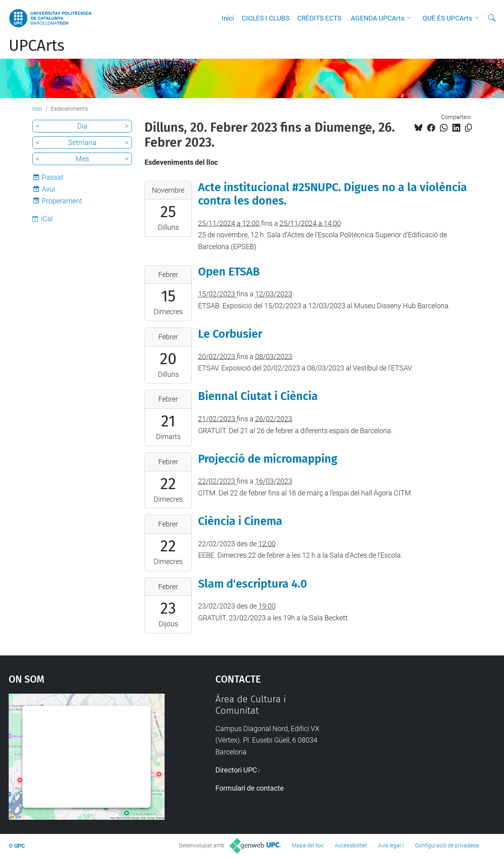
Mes (82, 159)
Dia (82, 126)
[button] (411, 18)
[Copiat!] (468, 128)
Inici (228, 18)
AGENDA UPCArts (378, 18)
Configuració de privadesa (447, 845)
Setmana (82, 142)
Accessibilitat (351, 845)
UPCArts (37, 46)
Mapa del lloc (308, 845)
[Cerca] (492, 18)
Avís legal (389, 845)
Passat (53, 177)
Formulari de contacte (250, 788)
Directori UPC (236, 770)
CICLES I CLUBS (266, 18)
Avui (48, 189)
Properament (62, 201)
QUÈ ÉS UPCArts (447, 18)
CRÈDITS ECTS (319, 18)
